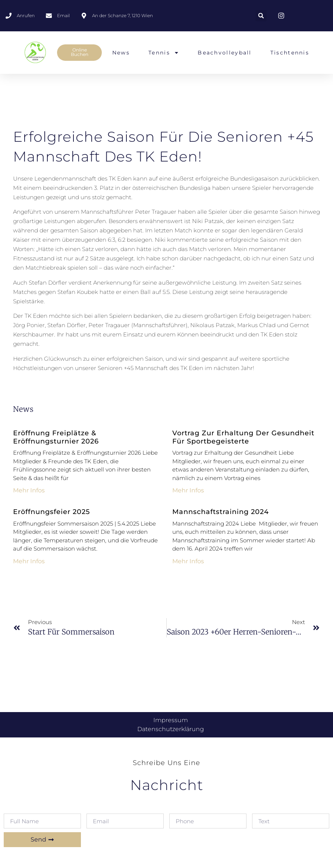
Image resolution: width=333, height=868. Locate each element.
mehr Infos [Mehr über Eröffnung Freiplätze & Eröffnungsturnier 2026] (29, 490)
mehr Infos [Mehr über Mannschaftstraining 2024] (188, 561)
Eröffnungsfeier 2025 (51, 512)
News (121, 53)
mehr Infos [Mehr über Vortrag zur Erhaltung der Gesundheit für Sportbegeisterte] (188, 490)
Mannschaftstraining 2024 (221, 512)
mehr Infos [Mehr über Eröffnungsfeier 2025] (29, 561)
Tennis (164, 53)
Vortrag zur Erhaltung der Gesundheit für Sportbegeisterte (243, 437)
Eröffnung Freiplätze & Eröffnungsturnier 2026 (56, 437)
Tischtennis (290, 53)
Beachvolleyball (225, 53)
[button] (261, 16)
